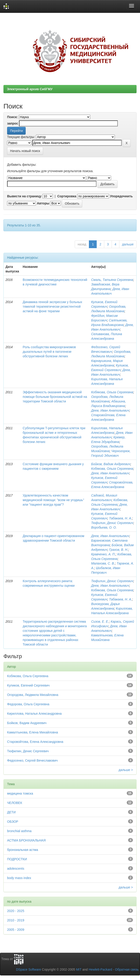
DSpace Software (29, 969)
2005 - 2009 (16, 930)
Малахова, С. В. (103, 563)
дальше (128, 244)
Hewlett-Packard (100, 969)
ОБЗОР (13, 822)
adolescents (16, 869)
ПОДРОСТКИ (17, 859)
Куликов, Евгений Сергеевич (28, 685)
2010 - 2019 (16, 920)
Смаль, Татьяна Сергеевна (112, 280)
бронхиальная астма (23, 850)
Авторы (43, 203)
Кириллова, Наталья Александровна (34, 714)
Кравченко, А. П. (103, 554)
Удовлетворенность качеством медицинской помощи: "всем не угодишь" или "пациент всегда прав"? (53, 500)
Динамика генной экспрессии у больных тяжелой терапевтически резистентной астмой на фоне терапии (52, 307)
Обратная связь (127, 969)
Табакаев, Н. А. (121, 518)
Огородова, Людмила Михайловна (33, 695)
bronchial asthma (19, 831)
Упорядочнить (121, 196)
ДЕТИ (11, 812)
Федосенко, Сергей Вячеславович (32, 760)
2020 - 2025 (16, 911)
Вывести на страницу (24, 196)
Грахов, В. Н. (119, 550)
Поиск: (12, 117)
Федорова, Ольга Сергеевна (28, 704)
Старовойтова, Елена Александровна (35, 742)
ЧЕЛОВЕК (15, 803)
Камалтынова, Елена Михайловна (33, 732)
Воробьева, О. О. (104, 527)
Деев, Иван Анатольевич (110, 410)
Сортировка (67, 196)
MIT (79, 969)
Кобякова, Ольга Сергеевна (112, 392)
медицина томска (20, 793)
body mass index (19, 878)
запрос (13, 123)
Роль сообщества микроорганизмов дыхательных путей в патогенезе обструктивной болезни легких (49, 352)
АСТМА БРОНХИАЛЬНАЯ (26, 840)
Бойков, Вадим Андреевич (111, 464)
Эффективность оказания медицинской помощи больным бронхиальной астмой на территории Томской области (55, 397)
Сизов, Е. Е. (100, 622)
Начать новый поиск (25, 151)
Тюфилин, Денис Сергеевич (112, 523)
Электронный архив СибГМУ (30, 89)
